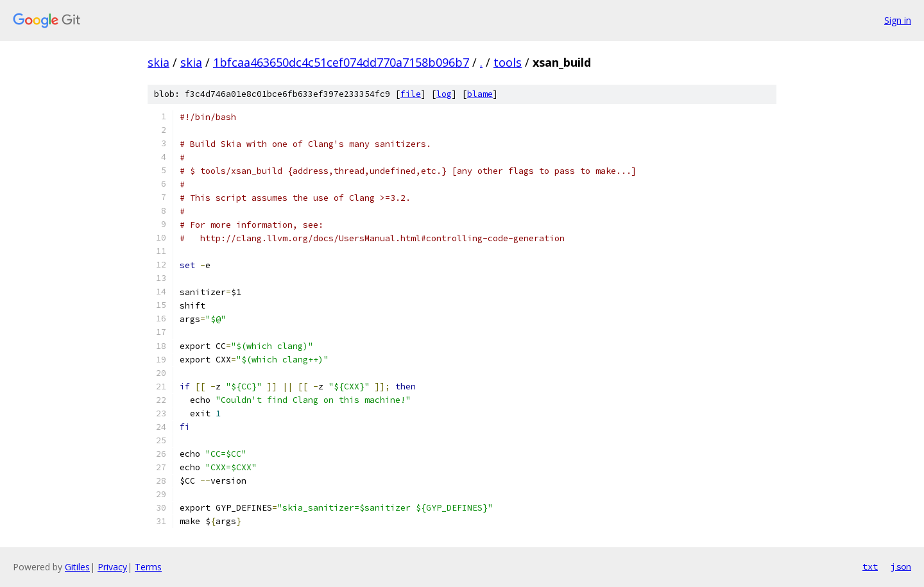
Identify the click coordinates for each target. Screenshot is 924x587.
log (444, 94)
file (411, 94)
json (901, 566)
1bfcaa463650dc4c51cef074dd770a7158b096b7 (341, 62)
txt (870, 566)
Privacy (112, 567)
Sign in (898, 20)
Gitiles (77, 567)
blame (480, 94)
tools (508, 62)
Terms (148, 567)
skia (158, 62)
